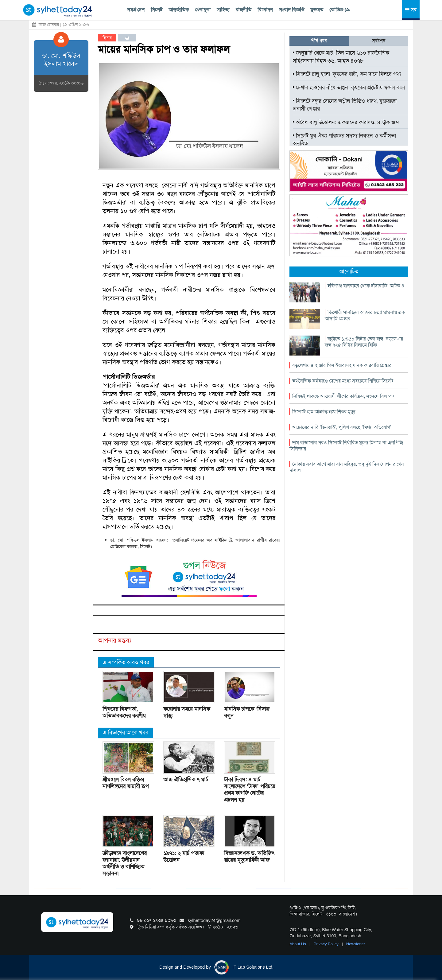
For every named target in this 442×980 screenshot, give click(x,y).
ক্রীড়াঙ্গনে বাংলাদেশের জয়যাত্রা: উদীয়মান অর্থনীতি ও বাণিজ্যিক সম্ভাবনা (125, 863)
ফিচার (107, 38)
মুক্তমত (317, 10)
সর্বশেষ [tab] (379, 41)
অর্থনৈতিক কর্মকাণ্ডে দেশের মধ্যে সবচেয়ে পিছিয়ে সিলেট (343, 381)
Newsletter (356, 944)
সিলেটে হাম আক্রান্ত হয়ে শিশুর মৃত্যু (324, 412)
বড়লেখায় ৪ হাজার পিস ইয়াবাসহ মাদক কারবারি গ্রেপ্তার (342, 365)
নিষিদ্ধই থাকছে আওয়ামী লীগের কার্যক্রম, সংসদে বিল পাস (344, 396)
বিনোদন (265, 10)
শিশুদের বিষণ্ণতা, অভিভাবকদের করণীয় (124, 712)
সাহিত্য (223, 10)
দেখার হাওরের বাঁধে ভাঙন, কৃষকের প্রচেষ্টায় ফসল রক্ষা (349, 87)
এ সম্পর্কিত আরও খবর (126, 662)
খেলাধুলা (203, 10)
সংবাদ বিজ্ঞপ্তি (292, 10)
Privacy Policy (327, 944)
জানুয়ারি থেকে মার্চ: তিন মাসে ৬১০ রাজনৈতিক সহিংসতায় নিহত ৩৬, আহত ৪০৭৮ (341, 57)
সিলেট (157, 10)
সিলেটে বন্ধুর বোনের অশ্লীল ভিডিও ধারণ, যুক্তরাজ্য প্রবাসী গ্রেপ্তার (345, 105)
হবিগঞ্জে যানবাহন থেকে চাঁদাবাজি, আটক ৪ (366, 286)
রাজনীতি (244, 10)
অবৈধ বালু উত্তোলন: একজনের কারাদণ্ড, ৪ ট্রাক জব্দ (346, 122)
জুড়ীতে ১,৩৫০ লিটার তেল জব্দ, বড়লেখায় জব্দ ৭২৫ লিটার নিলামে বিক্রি (364, 342)
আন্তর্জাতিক (179, 10)
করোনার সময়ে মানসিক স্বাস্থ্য (187, 712)
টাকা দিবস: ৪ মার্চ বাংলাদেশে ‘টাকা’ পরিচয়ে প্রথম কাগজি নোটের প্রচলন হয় (250, 790)
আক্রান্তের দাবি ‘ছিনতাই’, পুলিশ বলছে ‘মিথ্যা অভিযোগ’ (342, 427)
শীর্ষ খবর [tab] (319, 41)
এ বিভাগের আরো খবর (125, 733)
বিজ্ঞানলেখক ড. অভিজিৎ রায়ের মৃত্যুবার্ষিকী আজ (249, 857)
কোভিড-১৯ (339, 10)
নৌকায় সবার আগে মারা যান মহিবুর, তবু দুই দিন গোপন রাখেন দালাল (347, 467)
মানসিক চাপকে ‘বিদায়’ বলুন (247, 712)
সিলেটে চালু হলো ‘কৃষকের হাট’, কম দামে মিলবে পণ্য (347, 74)
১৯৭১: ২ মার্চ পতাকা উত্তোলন (184, 857)
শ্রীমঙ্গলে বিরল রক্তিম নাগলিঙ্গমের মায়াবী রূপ (126, 783)
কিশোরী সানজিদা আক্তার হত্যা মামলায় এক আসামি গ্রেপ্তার (365, 315)
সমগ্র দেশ (136, 10)
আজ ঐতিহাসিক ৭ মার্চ (186, 780)
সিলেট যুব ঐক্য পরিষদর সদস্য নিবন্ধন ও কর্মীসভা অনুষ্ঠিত (344, 140)
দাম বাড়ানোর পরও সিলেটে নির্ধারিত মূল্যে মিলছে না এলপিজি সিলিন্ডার (346, 446)
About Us (298, 944)
